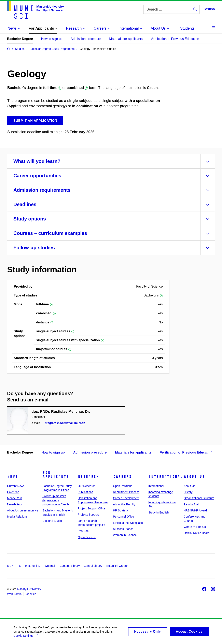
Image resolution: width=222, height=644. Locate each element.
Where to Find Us (195, 527)
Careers (122, 477)
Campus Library (70, 566)
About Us (194, 477)
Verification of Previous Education (175, 39)
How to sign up (52, 39)
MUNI (11, 566)
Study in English (158, 512)
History (188, 492)
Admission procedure (86, 39)
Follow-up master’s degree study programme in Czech (56, 500)
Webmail (50, 566)
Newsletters (15, 504)
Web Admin (14, 594)
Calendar (13, 492)
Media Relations (17, 517)
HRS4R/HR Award (195, 510)
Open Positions (123, 486)
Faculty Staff (192, 504)
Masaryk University (29, 589)
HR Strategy (121, 510)
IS (20, 566)
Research (88, 477)
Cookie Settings (26, 638)
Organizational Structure (199, 498)
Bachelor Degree (20, 39)
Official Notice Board (197, 533)
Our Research (87, 486)
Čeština (209, 9)
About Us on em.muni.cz (23, 510)
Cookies (31, 594)
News (12, 477)
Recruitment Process (126, 492)
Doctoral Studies (53, 521)
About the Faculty (124, 504)
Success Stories (123, 529)
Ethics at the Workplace (128, 523)
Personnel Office (123, 517)
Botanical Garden (117, 566)
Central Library (93, 566)
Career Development (126, 498)
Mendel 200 (15, 498)
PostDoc (83, 531)
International (165, 477)
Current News (16, 486)
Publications (85, 492)
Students (187, 28)
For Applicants (56, 475)
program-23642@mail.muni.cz (65, 423)
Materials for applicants (126, 39)
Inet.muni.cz (33, 566)
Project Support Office (92, 508)
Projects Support (88, 515)
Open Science (87, 537)
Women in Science (125, 535)
